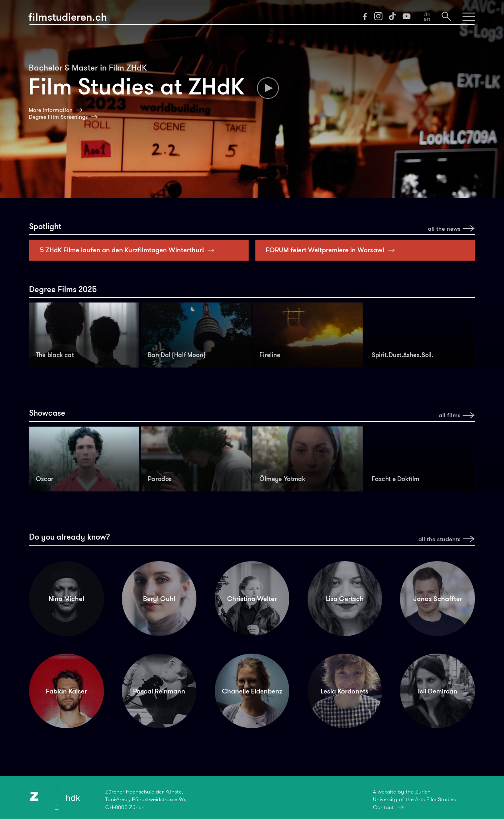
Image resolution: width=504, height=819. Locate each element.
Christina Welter (252, 599)
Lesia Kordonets (345, 691)
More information (51, 110)
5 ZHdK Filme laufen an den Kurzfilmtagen (129, 250)
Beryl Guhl (159, 599)
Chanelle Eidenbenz (252, 691)
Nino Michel (66, 599)
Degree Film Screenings (58, 117)
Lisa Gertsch (345, 599)
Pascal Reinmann (159, 691)
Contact (383, 807)
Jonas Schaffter (438, 599)
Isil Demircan (438, 691)
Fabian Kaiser (66, 691)
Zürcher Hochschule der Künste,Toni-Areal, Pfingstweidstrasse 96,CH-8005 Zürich (146, 799)
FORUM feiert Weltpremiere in (332, 250)
